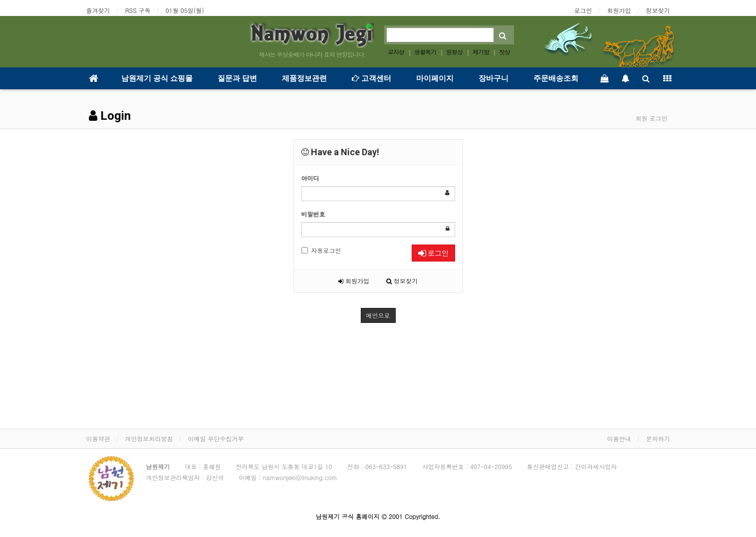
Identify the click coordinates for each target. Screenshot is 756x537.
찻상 (504, 52)
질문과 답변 (237, 78)
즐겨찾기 (98, 10)
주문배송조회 (556, 78)
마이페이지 (435, 78)
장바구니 (494, 78)
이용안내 (619, 438)
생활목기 (425, 52)
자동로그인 (321, 250)
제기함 (481, 52)
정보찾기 (658, 10)
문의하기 (658, 438)
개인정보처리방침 (149, 438)
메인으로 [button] (378, 315)
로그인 (583, 10)
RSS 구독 (138, 10)
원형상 (454, 52)
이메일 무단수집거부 (216, 438)
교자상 (396, 52)
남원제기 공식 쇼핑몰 (157, 78)
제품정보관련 (304, 78)
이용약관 (98, 438)
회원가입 (619, 10)
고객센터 (372, 78)
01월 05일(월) (185, 10)
